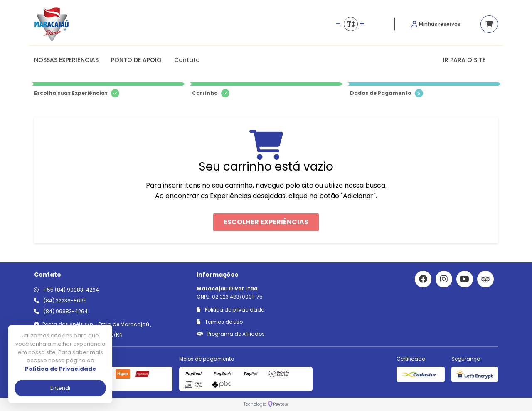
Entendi (60, 388)
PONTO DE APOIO (136, 60)
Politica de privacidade (230, 310)
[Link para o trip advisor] (485, 279)
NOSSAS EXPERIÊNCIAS (66, 60)
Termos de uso (220, 322)
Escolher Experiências (266, 222)
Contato (187, 60)
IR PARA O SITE (464, 60)
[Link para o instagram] (444, 279)
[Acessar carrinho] (489, 24)
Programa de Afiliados (231, 334)
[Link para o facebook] (423, 279)
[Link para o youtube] (465, 279)
